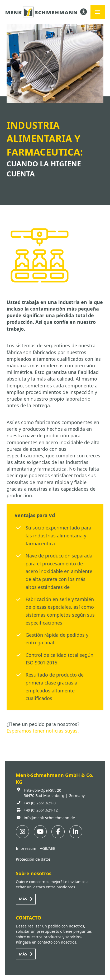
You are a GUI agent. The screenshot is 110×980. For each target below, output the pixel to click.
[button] (98, 12)
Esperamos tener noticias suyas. (43, 731)
